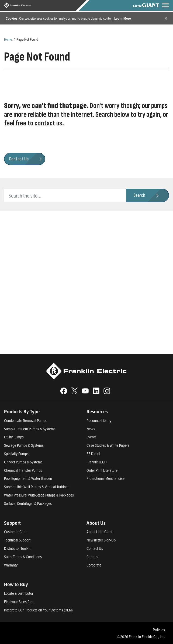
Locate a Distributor (19, 593)
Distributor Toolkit (17, 548)
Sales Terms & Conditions (23, 557)
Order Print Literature (102, 470)
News (91, 429)
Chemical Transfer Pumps (23, 470)
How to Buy (16, 584)
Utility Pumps (14, 437)
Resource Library (99, 420)
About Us (96, 523)
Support (12, 523)
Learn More (123, 18)
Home (8, 39)
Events (91, 437)
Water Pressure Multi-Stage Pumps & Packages (39, 495)
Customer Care (15, 532)
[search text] (65, 195)
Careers (92, 557)
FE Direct (93, 454)
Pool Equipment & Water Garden (28, 478)
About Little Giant (99, 532)
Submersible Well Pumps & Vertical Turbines (37, 487)
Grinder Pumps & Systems (23, 462)
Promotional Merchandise (105, 478)
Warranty (11, 565)
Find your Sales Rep (19, 602)
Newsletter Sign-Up (101, 540)
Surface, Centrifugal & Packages (28, 503)
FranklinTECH (97, 462)
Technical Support (17, 540)
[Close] (166, 18)
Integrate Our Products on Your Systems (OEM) (38, 610)
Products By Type (22, 411)
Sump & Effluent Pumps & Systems (30, 429)
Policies (159, 630)
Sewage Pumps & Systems (24, 445)
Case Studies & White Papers (108, 445)
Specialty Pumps (16, 454)
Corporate (94, 565)
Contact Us (95, 548)
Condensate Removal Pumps (26, 420)
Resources (97, 411)
